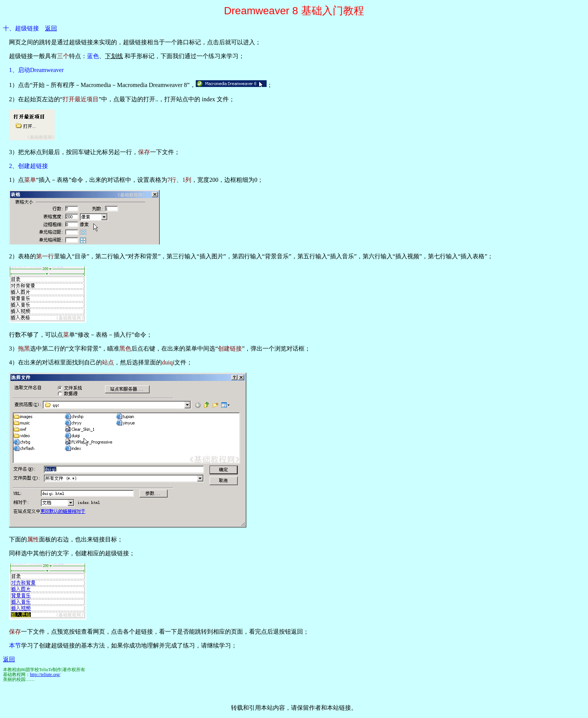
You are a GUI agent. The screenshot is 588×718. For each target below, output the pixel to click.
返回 (51, 28)
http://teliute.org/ (45, 675)
